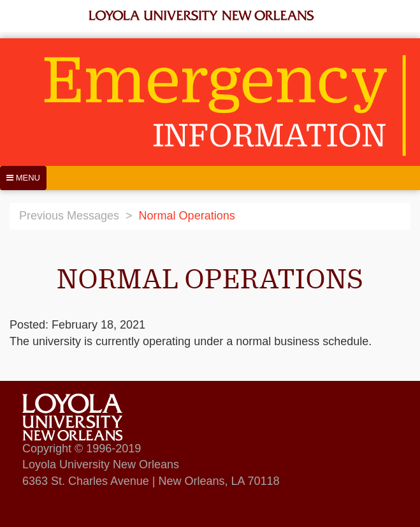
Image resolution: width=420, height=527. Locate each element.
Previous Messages (69, 216)
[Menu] (23, 178)
